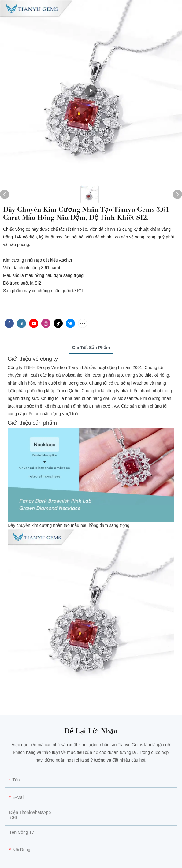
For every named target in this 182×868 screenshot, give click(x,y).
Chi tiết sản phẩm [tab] (91, 348)
